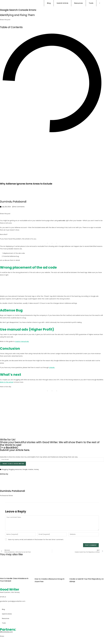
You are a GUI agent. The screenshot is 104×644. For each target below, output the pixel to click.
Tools (4, 623)
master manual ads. (22, 341)
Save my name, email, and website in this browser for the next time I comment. (36, 539)
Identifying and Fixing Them (18, 15)
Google (25, 469)
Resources (6, 618)
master (31, 469)
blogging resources (15, 469)
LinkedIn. (52, 367)
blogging (5, 469)
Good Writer (11, 589)
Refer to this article (7, 382)
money (36, 469)
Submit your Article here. (15, 450)
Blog (3, 609)
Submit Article (7, 614)
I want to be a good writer (13, 464)
